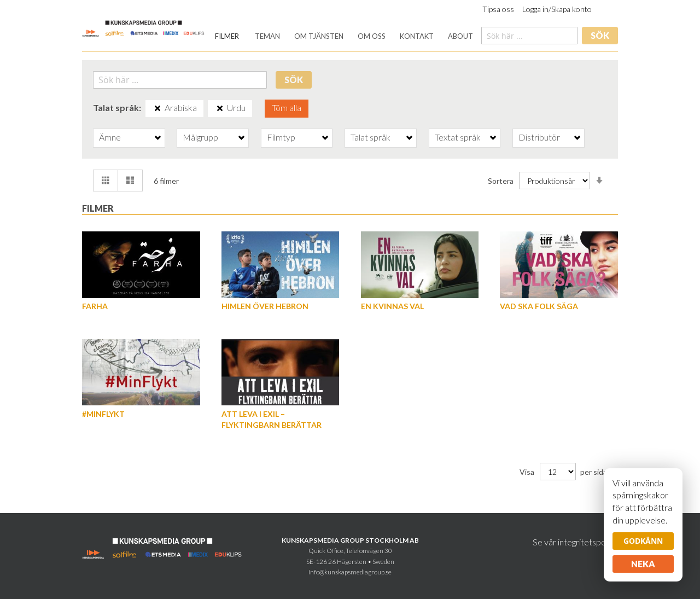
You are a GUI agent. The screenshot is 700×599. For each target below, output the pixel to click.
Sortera (501, 180)
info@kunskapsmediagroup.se (350, 572)
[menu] (344, 36)
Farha (95, 306)
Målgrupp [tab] (200, 137)
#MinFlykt (103, 414)
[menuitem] (227, 36)
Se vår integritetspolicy (575, 542)
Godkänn (643, 541)
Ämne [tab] (110, 137)
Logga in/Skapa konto (557, 9)
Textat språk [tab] (458, 137)
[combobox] (529, 36)
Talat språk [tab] (371, 137)
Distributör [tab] (539, 137)
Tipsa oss (498, 9)
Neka (643, 564)
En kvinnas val (392, 306)
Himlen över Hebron (265, 306)
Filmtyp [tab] (281, 137)
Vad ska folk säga (539, 306)
